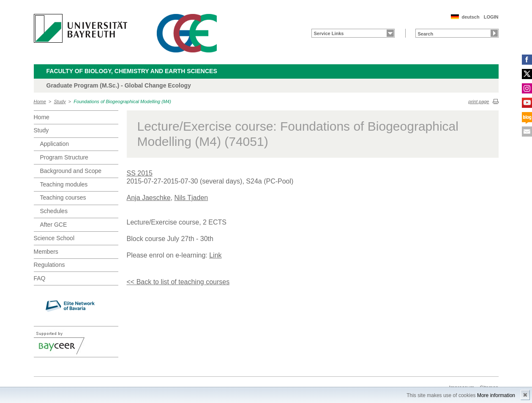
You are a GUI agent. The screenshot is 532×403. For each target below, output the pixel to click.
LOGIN (491, 17)
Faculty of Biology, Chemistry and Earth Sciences (132, 71)
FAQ (40, 278)
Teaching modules (64, 184)
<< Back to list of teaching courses (178, 282)
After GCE (54, 225)
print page (479, 101)
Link (215, 255)
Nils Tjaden (191, 198)
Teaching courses (63, 197)
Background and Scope (71, 171)
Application (55, 144)
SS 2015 (140, 173)
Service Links (329, 33)
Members (46, 252)
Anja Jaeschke (149, 198)
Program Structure (64, 157)
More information (496, 395)
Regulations (49, 265)
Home (40, 101)
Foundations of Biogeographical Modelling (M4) (122, 101)
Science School (54, 238)
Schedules (54, 211)
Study (60, 101)
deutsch (470, 17)
